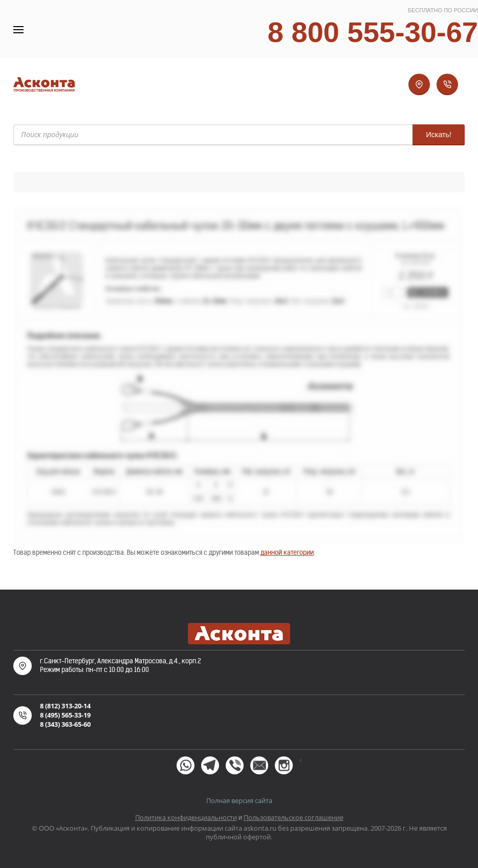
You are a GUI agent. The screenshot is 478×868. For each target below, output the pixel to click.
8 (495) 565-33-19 (65, 715)
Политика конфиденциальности (186, 817)
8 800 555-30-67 (373, 32)
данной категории (287, 552)
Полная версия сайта (239, 800)
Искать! (439, 135)
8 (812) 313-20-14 (65, 706)
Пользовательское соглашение (294, 817)
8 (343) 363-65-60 (65, 724)
